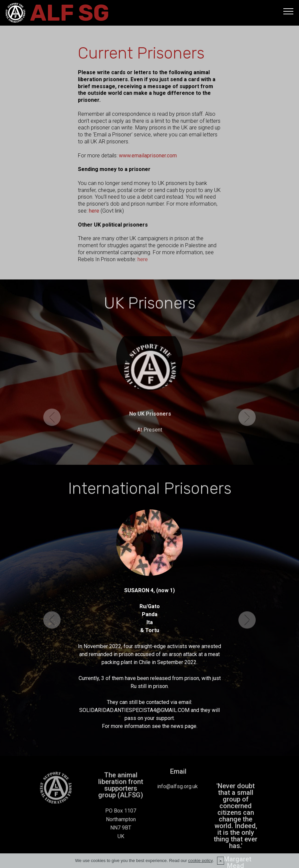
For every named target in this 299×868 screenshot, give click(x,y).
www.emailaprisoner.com (148, 156)
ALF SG (70, 13)
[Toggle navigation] (289, 11)
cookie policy (200, 861)
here (95, 211)
